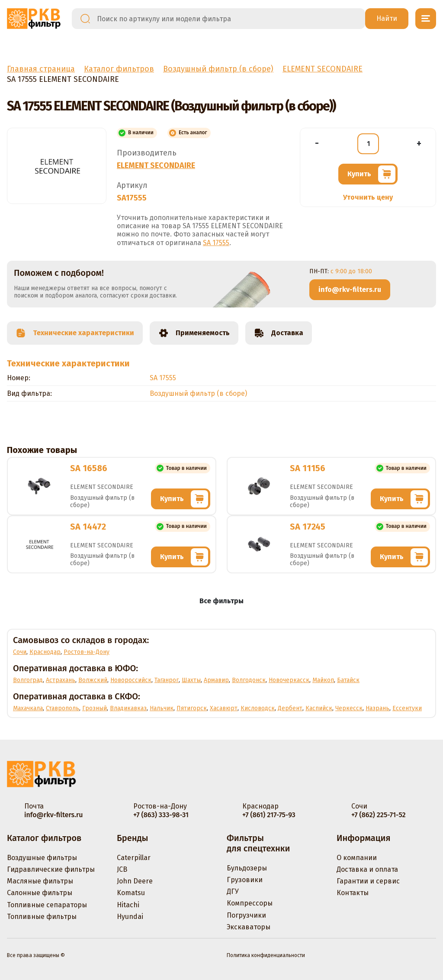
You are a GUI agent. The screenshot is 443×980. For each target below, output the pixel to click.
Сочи (20, 652)
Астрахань (61, 680)
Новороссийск (131, 680)
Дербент (290, 708)
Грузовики (245, 880)
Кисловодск (258, 708)
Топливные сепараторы (47, 905)
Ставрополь (63, 708)
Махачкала (28, 708)
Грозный (95, 708)
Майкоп (323, 680)
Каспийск (319, 708)
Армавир (216, 680)
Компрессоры (250, 903)
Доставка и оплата (367, 869)
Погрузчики (246, 915)
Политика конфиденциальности (266, 955)
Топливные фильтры (42, 917)
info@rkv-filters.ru (350, 289)
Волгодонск (249, 680)
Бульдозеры (247, 868)
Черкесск (349, 708)
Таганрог (167, 680)
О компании (357, 858)
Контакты (353, 893)
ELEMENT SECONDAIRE (156, 165)
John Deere (135, 881)
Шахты (191, 680)
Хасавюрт (224, 708)
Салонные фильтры (40, 893)
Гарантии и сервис (368, 881)
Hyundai (130, 917)
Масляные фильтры (40, 881)
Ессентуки (407, 708)
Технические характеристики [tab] (75, 333)
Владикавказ (128, 708)
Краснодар (45, 652)
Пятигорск (192, 708)
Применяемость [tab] (194, 333)
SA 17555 (216, 243)
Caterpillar (134, 858)
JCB (122, 869)
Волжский (93, 680)
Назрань (377, 708)
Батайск (348, 680)
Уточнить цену (368, 197)
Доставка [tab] (279, 333)
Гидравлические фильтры (51, 869)
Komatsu (131, 893)
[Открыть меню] (426, 19)
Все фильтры (221, 601)
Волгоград (28, 680)
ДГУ (233, 891)
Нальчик (162, 708)
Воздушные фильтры (42, 858)
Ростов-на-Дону (87, 652)
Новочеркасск (289, 680)
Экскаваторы (249, 927)
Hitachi (128, 905)
